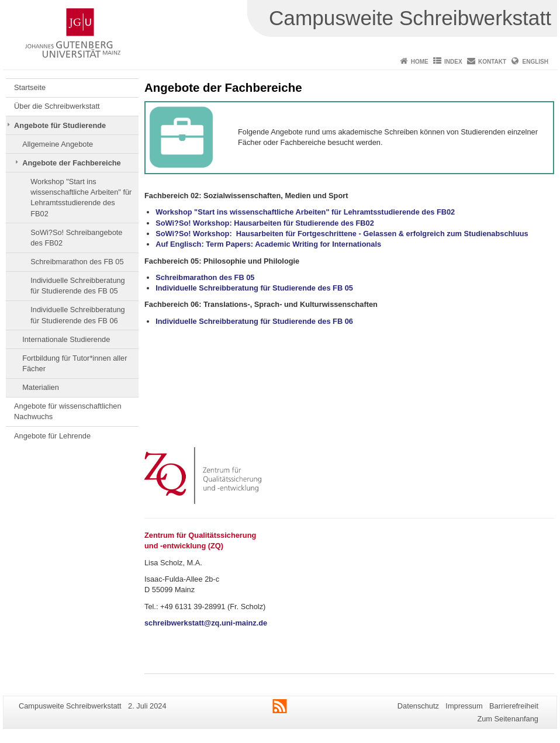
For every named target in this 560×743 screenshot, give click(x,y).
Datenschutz (418, 706)
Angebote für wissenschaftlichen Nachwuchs (68, 411)
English (535, 62)
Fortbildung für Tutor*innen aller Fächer (75, 363)
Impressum (464, 706)
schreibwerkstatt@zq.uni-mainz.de (206, 623)
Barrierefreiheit (514, 706)
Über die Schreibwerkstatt (57, 106)
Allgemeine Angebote (58, 144)
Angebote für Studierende (60, 125)
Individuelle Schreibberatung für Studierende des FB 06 (78, 315)
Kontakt (492, 62)
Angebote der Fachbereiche (72, 163)
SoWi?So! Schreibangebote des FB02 (76, 238)
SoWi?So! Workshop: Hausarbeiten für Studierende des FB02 (265, 223)
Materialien (41, 387)
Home (420, 62)
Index (453, 62)
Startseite (30, 87)
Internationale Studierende (66, 339)
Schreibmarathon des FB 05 (77, 262)
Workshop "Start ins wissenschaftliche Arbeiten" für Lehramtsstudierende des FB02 (81, 198)
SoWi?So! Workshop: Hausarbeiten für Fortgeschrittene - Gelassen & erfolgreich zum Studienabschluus (342, 234)
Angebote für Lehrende (52, 436)
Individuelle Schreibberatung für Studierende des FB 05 (78, 286)
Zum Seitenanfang (508, 719)
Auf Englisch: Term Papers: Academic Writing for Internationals (268, 244)
